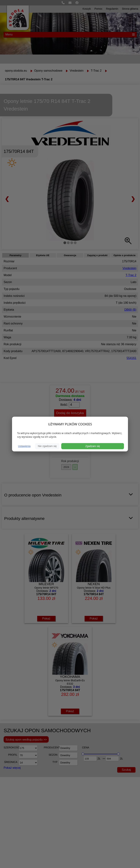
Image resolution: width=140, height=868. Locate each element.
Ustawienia (24, 446)
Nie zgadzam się (47, 446)
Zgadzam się (93, 446)
